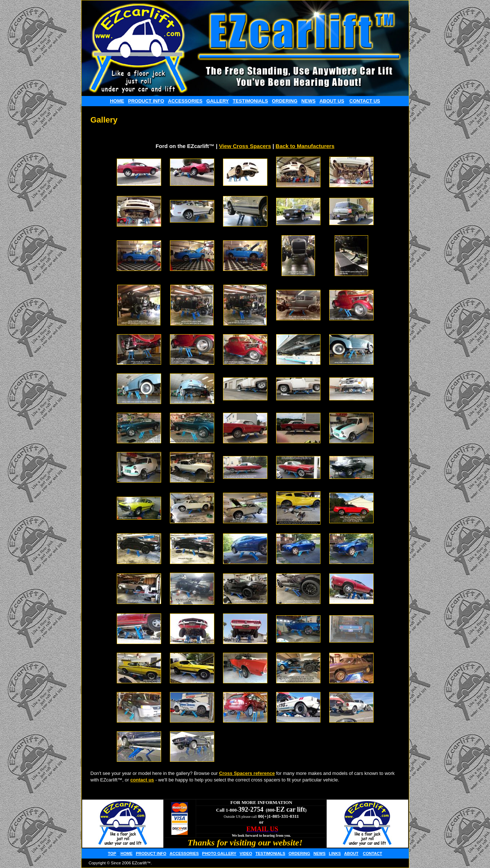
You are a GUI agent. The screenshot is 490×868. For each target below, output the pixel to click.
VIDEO (246, 853)
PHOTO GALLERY (219, 853)
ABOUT (351, 853)
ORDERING (284, 101)
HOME (117, 101)
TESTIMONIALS (250, 101)
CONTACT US (365, 101)
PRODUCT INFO (146, 101)
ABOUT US (332, 101)
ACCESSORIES (185, 101)
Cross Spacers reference (247, 773)
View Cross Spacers (245, 146)
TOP (112, 853)
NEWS (308, 101)
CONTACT (372, 853)
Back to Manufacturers (305, 146)
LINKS (335, 853)
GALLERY (218, 101)
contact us (142, 780)
